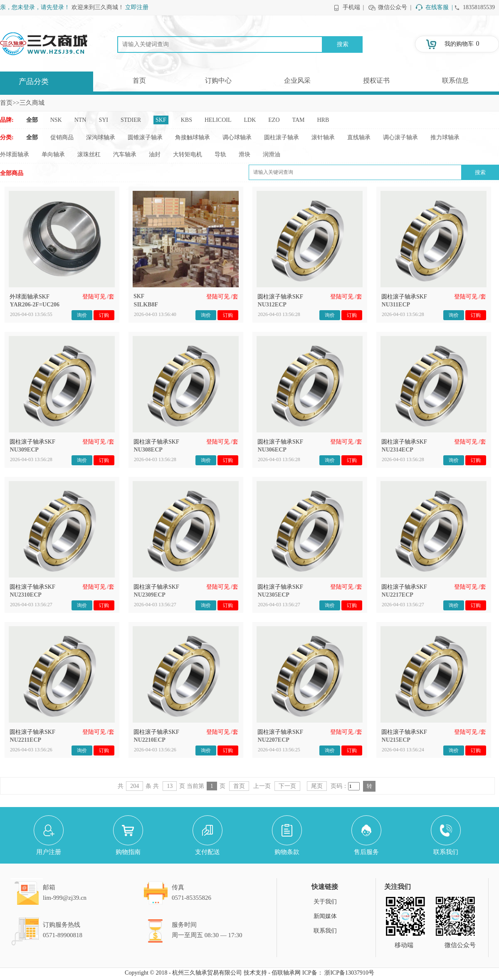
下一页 (287, 786)
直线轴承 (359, 137)
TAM (299, 120)
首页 (139, 80)
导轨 (220, 154)
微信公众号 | (395, 7)
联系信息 (455, 80)
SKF (161, 120)
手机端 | (353, 7)
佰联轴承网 (286, 973)
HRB (323, 120)
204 (135, 786)
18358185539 (479, 7)
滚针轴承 (323, 137)
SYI (103, 120)
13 (170, 786)
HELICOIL (218, 120)
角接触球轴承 (193, 137)
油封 (155, 154)
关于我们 (325, 902)
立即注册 (137, 7)
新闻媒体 (325, 916)
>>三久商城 (28, 103)
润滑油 (272, 154)
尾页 (317, 786)
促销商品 (62, 137)
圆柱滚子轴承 (282, 137)
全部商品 (12, 173)
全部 (32, 120)
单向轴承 (53, 154)
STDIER (131, 120)
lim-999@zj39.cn (65, 898)
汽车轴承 (125, 154)
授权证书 (376, 80)
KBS (187, 120)
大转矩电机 (188, 154)
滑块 (245, 154)
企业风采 (297, 80)
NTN (80, 120)
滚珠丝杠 (89, 154)
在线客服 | (439, 7)
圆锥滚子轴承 (145, 137)
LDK (250, 120)
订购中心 (218, 80)
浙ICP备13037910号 (349, 973)
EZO (274, 120)
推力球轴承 (445, 137)
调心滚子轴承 (400, 137)
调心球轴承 (237, 137)
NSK (56, 120)
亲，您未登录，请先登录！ (35, 7)
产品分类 (34, 81)
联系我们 (325, 931)
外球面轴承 (15, 154)
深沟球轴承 (101, 137)
